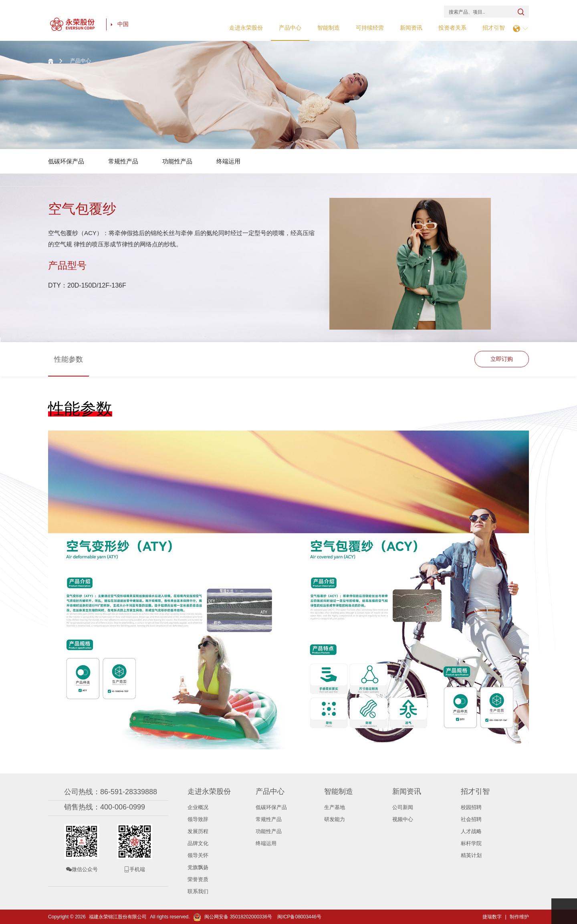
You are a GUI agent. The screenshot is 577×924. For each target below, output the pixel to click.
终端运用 (228, 161)
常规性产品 (123, 161)
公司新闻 (403, 807)
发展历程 (198, 831)
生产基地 (335, 807)
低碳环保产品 (66, 161)
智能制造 (329, 28)
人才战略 (471, 831)
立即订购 (501, 359)
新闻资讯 (411, 28)
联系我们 (198, 891)
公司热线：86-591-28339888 (111, 792)
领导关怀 (198, 855)
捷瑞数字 (492, 917)
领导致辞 (198, 819)
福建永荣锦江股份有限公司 (118, 917)
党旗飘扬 (198, 867)
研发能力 (335, 819)
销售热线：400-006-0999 (105, 807)
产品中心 (290, 28)
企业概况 (198, 807)
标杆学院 (471, 843)
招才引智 (494, 28)
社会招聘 (471, 819)
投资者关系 (452, 28)
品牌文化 (198, 843)
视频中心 (403, 819)
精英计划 (471, 855)
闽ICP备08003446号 (299, 917)
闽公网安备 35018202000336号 (233, 917)
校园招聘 (471, 807)
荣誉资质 (198, 879)
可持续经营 (370, 28)
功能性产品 (177, 161)
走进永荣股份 (246, 28)
